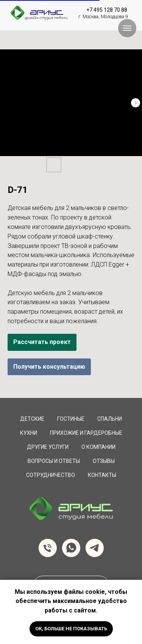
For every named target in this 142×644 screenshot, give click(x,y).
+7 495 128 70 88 (107, 10)
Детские (32, 419)
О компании (98, 447)
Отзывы (104, 461)
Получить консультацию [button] (49, 367)
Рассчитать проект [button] (42, 342)
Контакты (102, 475)
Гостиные (71, 419)
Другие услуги (48, 447)
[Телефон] (48, 548)
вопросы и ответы (54, 461)
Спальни (110, 419)
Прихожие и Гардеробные (86, 433)
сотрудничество (51, 475)
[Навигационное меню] (127, 28)
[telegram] (95, 548)
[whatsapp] (71, 548)
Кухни (29, 433)
